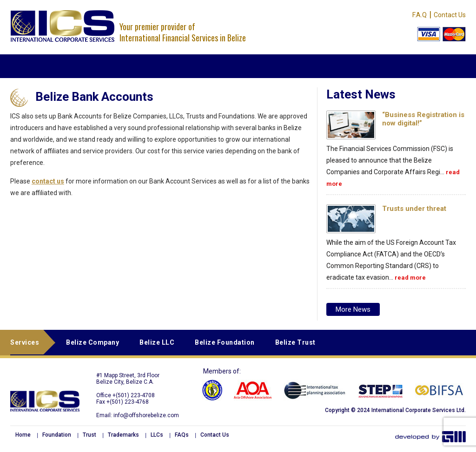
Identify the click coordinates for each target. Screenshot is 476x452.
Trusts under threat (414, 209)
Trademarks (123, 435)
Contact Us (450, 15)
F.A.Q (420, 15)
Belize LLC (157, 342)
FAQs (182, 435)
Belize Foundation (225, 342)
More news (353, 309)
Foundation (57, 435)
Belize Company (93, 342)
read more (410, 278)
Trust (89, 435)
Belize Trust (295, 342)
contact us (48, 181)
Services (25, 342)
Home (23, 435)
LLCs (157, 435)
